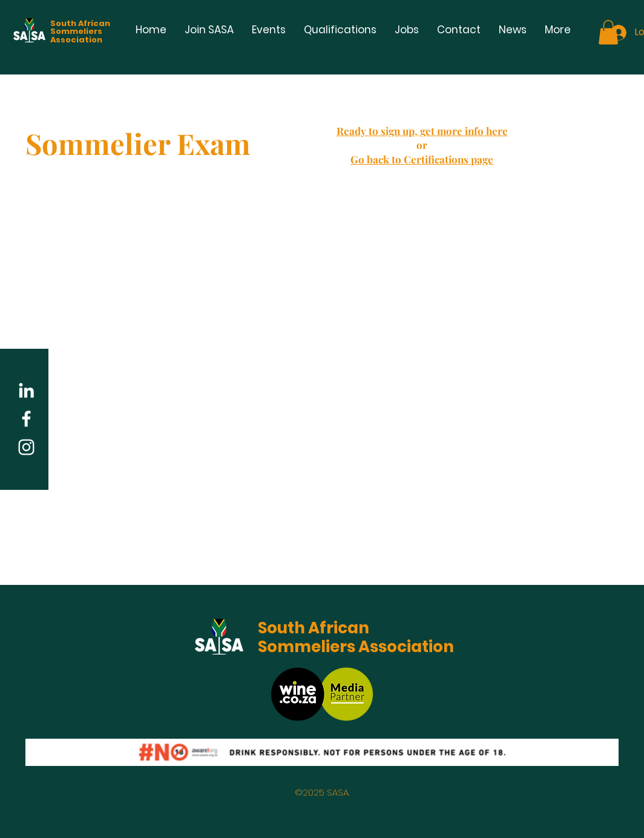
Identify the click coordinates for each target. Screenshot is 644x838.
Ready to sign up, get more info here (422, 131)
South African (314, 628)
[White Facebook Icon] (26, 419)
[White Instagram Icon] (26, 447)
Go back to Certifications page (422, 159)
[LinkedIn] (26, 390)
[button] (608, 32)
